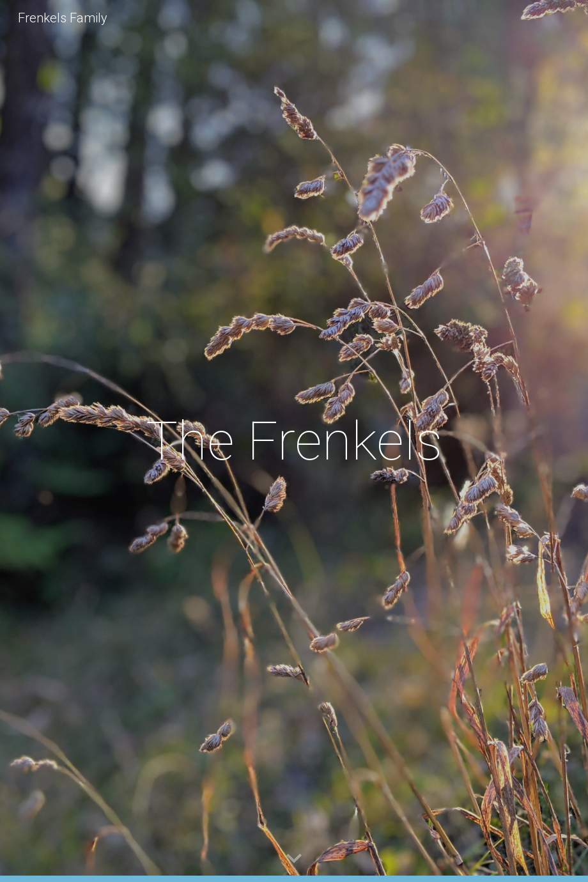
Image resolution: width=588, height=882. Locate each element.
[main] (294, 441)
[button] (294, 859)
